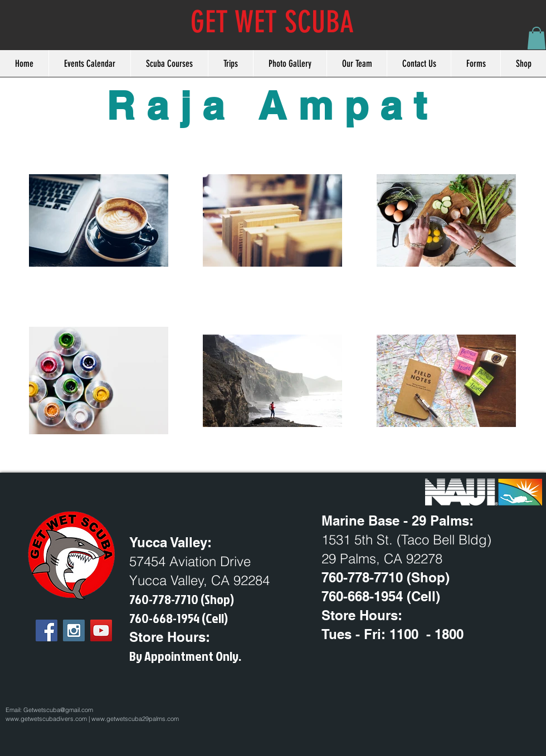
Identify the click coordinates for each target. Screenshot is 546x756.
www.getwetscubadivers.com (46, 719)
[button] (537, 38)
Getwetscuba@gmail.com (58, 710)
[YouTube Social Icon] (101, 630)
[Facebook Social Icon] (47, 630)
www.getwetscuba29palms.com (135, 719)
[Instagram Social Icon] (74, 630)
